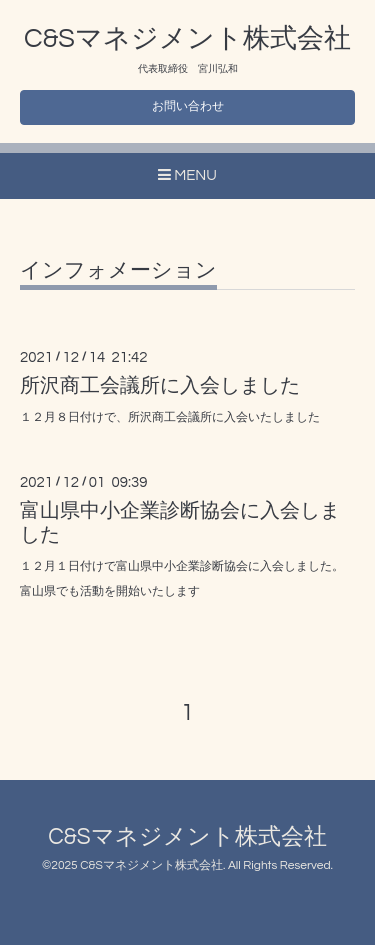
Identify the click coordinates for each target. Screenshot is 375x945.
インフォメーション (118, 270)
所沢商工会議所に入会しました (160, 386)
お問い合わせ (188, 106)
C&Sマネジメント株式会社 (187, 39)
